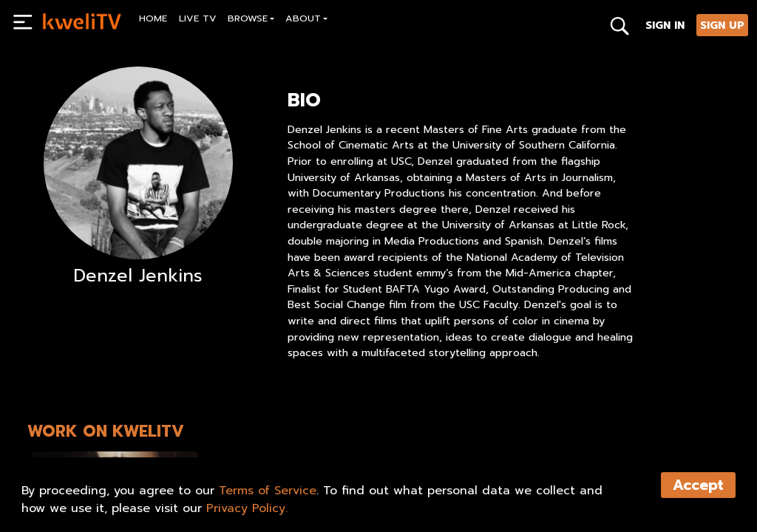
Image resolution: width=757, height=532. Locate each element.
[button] (251, 20)
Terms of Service (268, 491)
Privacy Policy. (247, 508)
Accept (698, 485)
